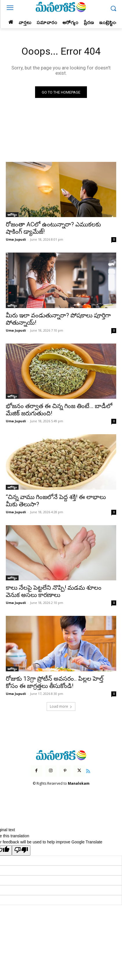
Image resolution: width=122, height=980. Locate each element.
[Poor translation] (21, 850)
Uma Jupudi (16, 239)
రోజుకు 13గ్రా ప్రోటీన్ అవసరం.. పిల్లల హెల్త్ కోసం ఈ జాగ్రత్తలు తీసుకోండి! (55, 682)
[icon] (88, 770)
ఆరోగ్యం (12, 214)
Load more (61, 706)
